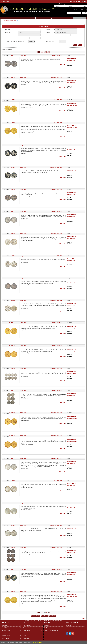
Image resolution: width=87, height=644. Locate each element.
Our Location (69, 628)
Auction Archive (27, 628)
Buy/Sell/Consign (42, 18)
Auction (21, 18)
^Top (84, 619)
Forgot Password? (83, 10)
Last (48, 52)
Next (45, 52)
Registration (5, 625)
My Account (53, 18)
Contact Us (63, 18)
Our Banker (47, 628)
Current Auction (27, 630)
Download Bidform (80, 18)
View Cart (75, 1)
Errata (25, 636)
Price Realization (27, 625)
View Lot (62, 64)
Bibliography (26, 638)
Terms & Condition (6, 630)
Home (5, 18)
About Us (13, 18)
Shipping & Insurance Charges (51, 630)
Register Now (75, 10)
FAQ (24, 633)
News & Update (5, 638)
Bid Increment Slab (6, 633)
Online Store (30, 18)
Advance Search (83, 15)
